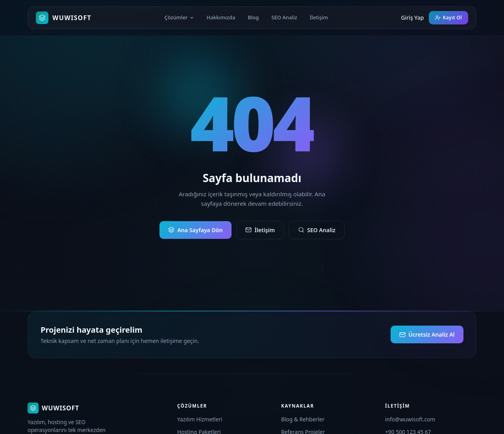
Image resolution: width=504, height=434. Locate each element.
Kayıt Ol (448, 18)
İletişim (319, 17)
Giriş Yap (412, 18)
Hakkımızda (221, 17)
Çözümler (179, 17)
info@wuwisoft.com (410, 419)
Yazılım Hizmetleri (200, 419)
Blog (253, 17)
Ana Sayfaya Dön (195, 230)
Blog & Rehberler (303, 419)
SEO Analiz (284, 17)
